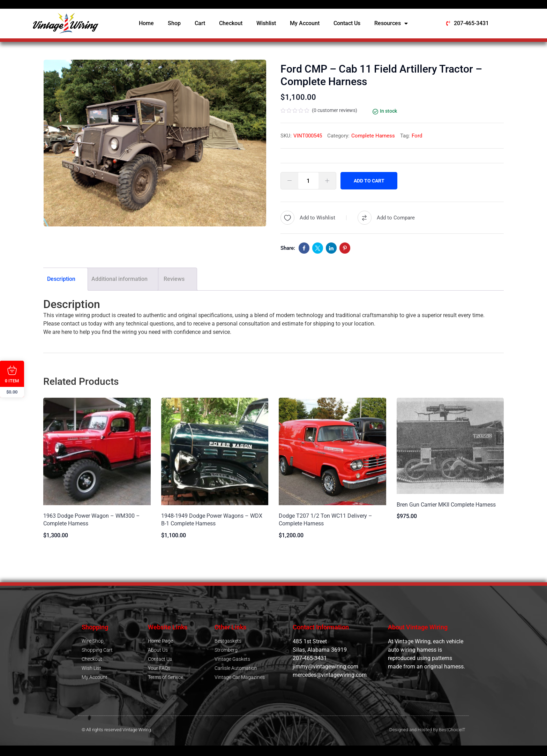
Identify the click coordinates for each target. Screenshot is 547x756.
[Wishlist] (308, 218)
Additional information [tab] (119, 279)
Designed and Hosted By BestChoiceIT (427, 730)
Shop (174, 23)
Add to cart (370, 181)
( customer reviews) (335, 110)
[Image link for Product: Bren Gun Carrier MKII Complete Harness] (450, 446)
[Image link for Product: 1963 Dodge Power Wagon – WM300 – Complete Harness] (97, 451)
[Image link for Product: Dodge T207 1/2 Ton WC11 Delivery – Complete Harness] (332, 451)
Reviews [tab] (174, 279)
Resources (391, 23)
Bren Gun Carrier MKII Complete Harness (446, 505)
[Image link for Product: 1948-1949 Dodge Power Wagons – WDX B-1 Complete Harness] (215, 451)
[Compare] (386, 218)
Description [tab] (61, 279)
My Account (305, 23)
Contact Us (347, 23)
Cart (200, 23)
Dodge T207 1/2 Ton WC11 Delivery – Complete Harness (325, 520)
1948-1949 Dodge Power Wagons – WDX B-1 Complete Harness (212, 520)
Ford (417, 136)
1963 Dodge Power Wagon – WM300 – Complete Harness (92, 520)
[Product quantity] (308, 181)
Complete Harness (373, 136)
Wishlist (266, 23)
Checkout (231, 23)
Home (146, 23)
